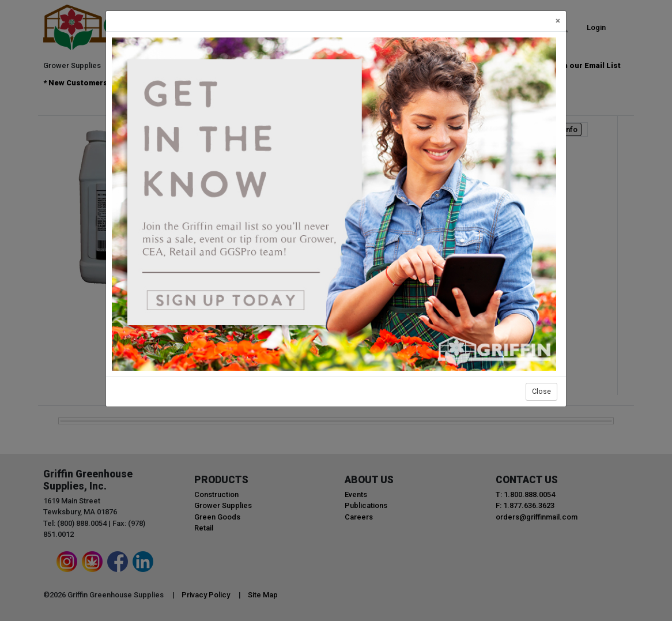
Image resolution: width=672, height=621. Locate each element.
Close (541, 391)
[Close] (558, 21)
